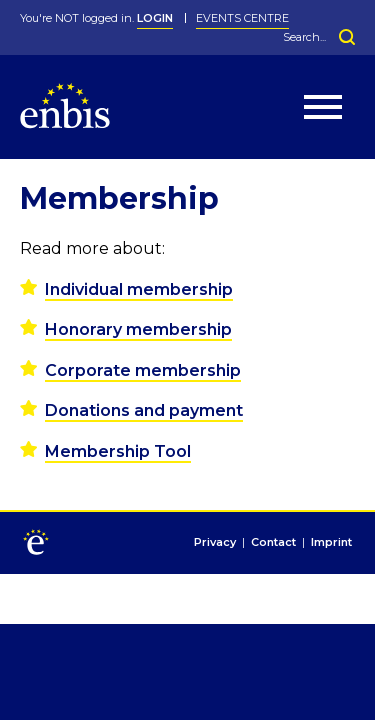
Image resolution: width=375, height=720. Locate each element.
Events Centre (242, 18)
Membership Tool (118, 451)
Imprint (331, 543)
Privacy (215, 543)
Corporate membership (143, 370)
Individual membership (139, 289)
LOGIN (155, 18)
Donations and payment (144, 410)
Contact (273, 543)
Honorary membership (138, 329)
